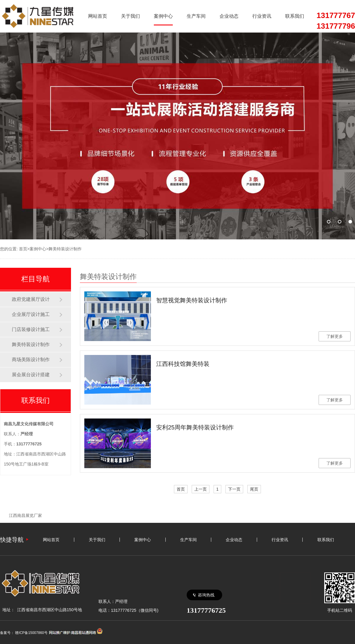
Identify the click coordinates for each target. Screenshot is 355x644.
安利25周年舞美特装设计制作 (195, 427)
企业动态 (229, 16)
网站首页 (98, 16)
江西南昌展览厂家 (25, 515)
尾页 (254, 489)
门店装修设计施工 (31, 329)
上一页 (201, 489)
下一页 (234, 489)
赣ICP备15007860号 (31, 633)
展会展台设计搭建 (31, 375)
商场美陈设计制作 (31, 360)
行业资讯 (262, 16)
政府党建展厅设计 (31, 299)
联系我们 (295, 16)
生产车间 (196, 16)
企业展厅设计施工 (31, 314)
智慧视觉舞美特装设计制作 (192, 300)
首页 (23, 249)
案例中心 (163, 16)
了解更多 (335, 336)
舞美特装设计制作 (65, 249)
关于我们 (130, 16)
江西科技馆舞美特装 (183, 364)
